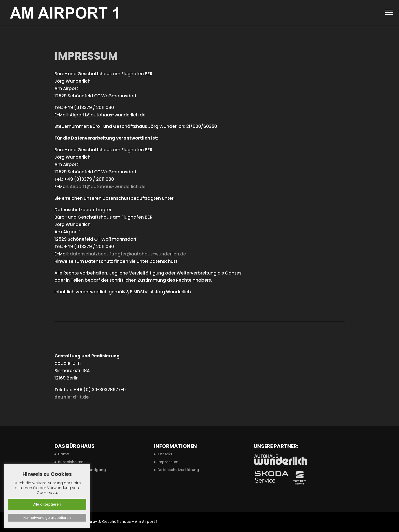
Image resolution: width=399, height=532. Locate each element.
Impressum (168, 462)
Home (63, 454)
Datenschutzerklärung (178, 470)
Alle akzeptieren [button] (47, 504)
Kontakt (165, 454)
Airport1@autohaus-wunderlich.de (108, 187)
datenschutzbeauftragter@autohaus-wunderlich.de (128, 254)
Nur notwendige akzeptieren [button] (47, 518)
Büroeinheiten (71, 462)
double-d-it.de (72, 397)
